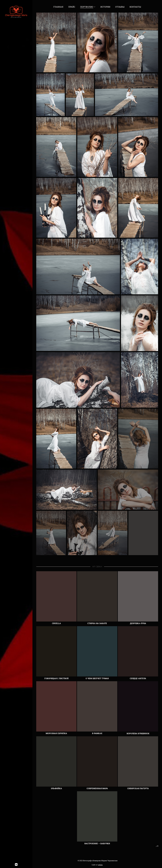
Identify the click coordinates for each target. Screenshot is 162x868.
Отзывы (120, 7)
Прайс (72, 7)
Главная (58, 7)
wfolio (100, 865)
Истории (105, 7)
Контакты (135, 7)
